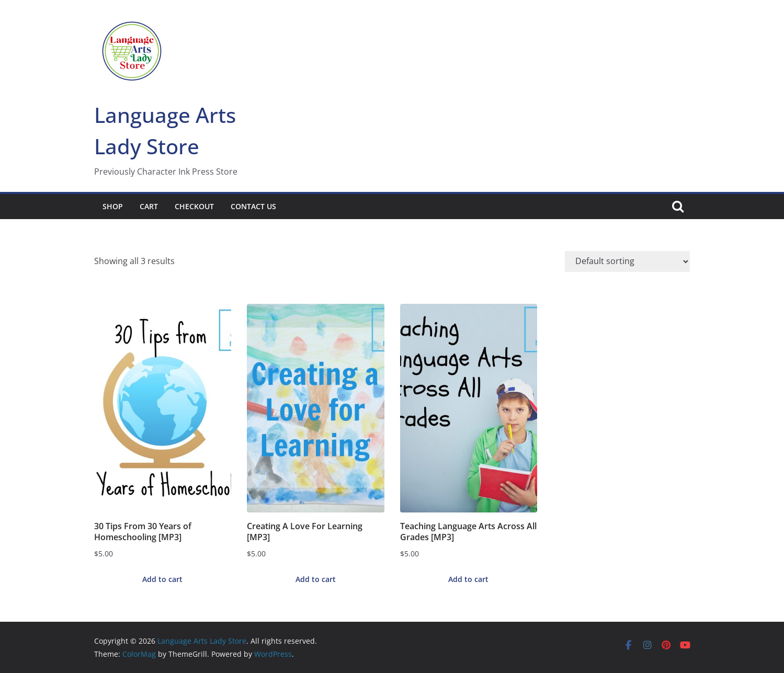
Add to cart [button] (162, 579)
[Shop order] (627, 261)
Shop (113, 206)
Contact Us (253, 206)
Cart (149, 206)
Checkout (194, 206)
